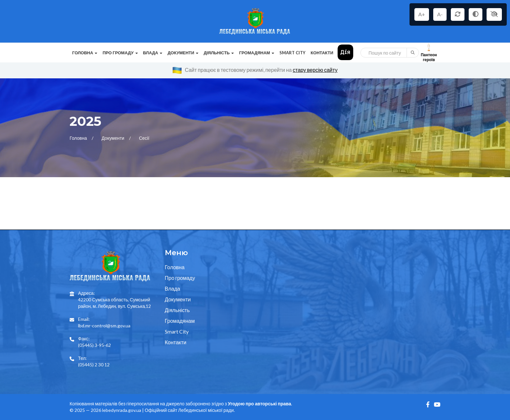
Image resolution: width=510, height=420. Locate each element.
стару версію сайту (315, 70)
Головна (79, 138)
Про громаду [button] (120, 53)
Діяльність (177, 310)
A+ (422, 14)
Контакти (322, 53)
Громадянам (180, 321)
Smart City (292, 53)
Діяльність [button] (219, 53)
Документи (113, 138)
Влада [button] (153, 53)
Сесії (144, 138)
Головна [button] (85, 53)
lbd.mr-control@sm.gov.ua (104, 326)
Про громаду (180, 278)
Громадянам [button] (257, 53)
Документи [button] (183, 53)
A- (440, 14)
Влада (173, 289)
